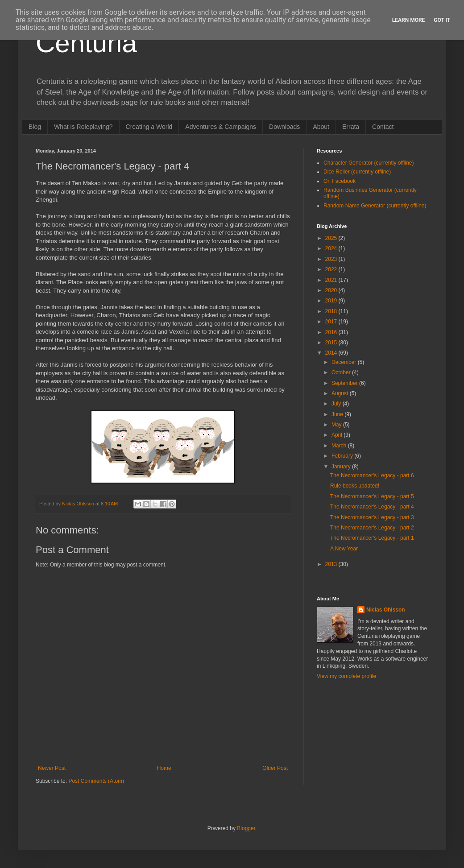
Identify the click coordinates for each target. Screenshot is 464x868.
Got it (442, 20)
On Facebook (340, 181)
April (338, 435)
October (342, 372)
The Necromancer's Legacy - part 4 (372, 507)
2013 (332, 564)
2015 (332, 343)
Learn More (409, 20)
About (321, 127)
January (342, 467)
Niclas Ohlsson (386, 610)
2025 (332, 238)
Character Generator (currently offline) (369, 163)
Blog (35, 127)
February (343, 456)
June (338, 414)
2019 (332, 301)
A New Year (344, 549)
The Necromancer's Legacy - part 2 (372, 528)
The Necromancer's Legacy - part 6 (372, 475)
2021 (332, 280)
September (345, 383)
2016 (332, 332)
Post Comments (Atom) (96, 781)
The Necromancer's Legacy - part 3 (372, 517)
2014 (332, 353)
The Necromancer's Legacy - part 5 (372, 496)
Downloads (284, 127)
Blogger (246, 828)
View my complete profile (346, 676)
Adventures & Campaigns (221, 127)
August (341, 393)
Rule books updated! (355, 486)
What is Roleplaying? (83, 127)
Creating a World (149, 127)
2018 (332, 311)
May (337, 425)
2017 (332, 322)
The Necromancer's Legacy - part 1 (372, 538)
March (340, 446)
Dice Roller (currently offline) (357, 172)
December (345, 362)
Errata (351, 127)
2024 (332, 248)
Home (164, 768)
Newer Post (52, 768)
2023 (332, 259)
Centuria (86, 43)
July (337, 404)
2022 (332, 269)
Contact (383, 127)
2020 (332, 290)
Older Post (275, 768)
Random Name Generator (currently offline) (375, 206)
